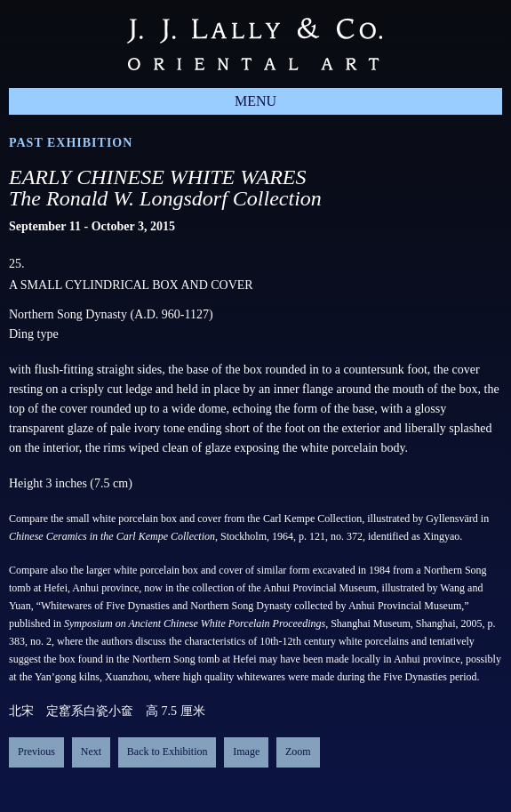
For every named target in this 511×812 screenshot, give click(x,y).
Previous (36, 752)
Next (91, 752)
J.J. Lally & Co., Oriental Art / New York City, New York (255, 44)
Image (246, 752)
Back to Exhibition (168, 752)
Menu (255, 101)
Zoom (298, 752)
